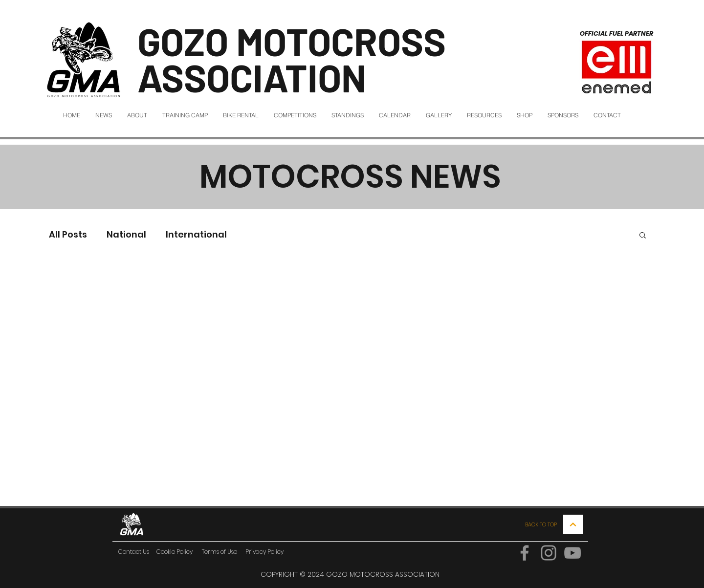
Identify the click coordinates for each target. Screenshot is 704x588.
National (126, 234)
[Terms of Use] (219, 552)
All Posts (68, 234)
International (196, 234)
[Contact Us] (133, 552)
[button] (643, 236)
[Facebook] (525, 553)
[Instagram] (549, 553)
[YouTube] (572, 553)
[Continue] (573, 524)
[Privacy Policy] (264, 552)
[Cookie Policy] (175, 552)
